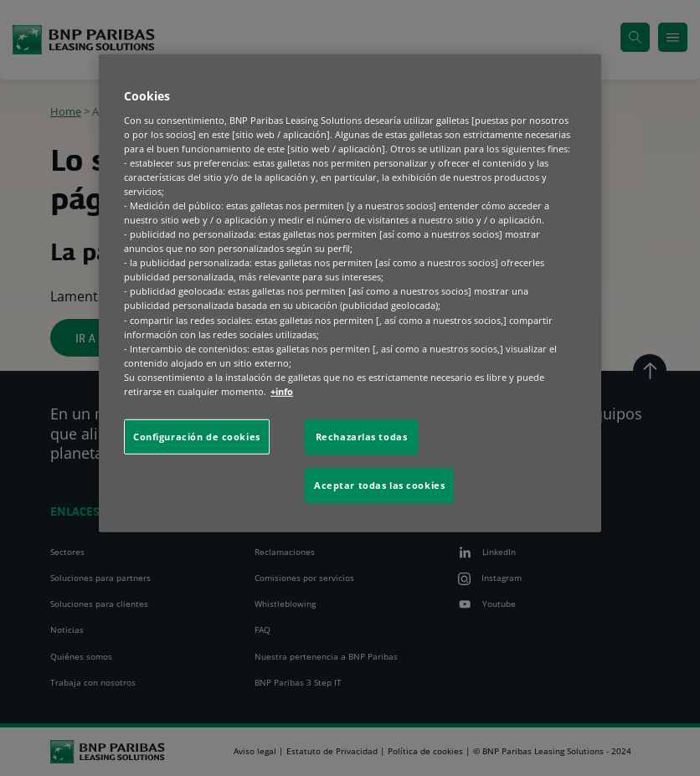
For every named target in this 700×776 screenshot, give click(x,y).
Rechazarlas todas (362, 437)
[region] (350, 293)
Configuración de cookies (197, 437)
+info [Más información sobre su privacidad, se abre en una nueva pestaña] (282, 391)
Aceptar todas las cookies (379, 485)
